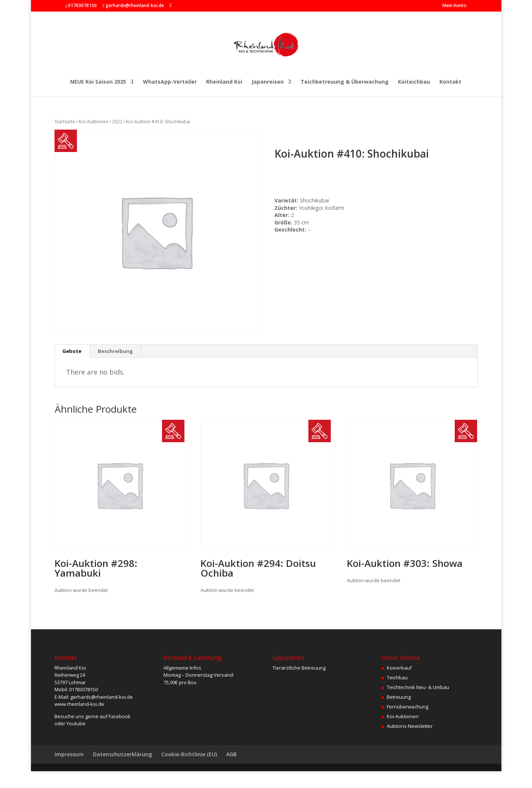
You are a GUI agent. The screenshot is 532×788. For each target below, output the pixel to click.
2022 (117, 122)
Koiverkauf (399, 668)
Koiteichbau (414, 82)
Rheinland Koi (224, 82)
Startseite (65, 122)
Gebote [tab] (72, 351)
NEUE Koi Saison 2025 (98, 82)
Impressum (69, 754)
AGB (231, 754)
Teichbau (397, 677)
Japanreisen (268, 82)
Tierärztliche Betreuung (299, 668)
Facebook (120, 716)
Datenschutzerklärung (122, 754)
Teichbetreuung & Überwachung (345, 82)
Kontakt (450, 82)
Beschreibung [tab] (115, 351)
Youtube (76, 723)
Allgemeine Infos (182, 668)
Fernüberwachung (407, 707)
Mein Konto (455, 6)
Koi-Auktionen (94, 122)
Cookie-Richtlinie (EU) (189, 754)
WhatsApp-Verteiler (170, 82)
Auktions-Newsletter (410, 726)
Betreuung (399, 697)
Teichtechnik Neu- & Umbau (418, 687)
